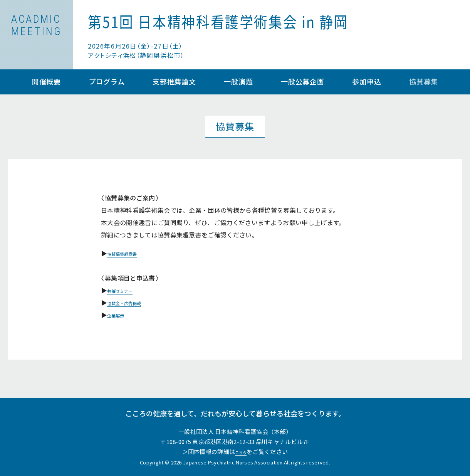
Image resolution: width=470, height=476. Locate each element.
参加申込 (367, 82)
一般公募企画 (303, 82)
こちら (241, 452)
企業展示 (120, 315)
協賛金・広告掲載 (132, 303)
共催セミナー (126, 290)
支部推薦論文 (174, 82)
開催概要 (47, 82)
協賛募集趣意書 (129, 253)
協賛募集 (424, 82)
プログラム (107, 82)
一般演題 (238, 82)
